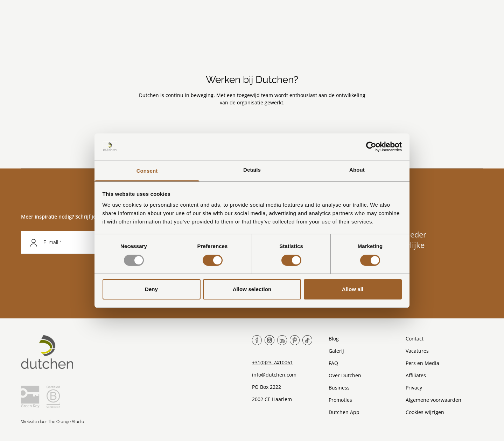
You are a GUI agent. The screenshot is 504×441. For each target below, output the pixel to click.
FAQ (333, 363)
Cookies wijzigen (425, 412)
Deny (151, 289)
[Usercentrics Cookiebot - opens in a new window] (371, 147)
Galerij (336, 351)
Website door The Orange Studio (52, 422)
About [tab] (357, 170)
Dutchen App (344, 412)
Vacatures (417, 351)
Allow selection (252, 289)
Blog (334, 339)
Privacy (414, 388)
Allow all (353, 289)
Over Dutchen (345, 375)
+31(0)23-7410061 (272, 362)
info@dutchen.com (274, 375)
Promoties (340, 400)
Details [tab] (252, 170)
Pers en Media (422, 363)
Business (339, 388)
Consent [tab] (147, 171)
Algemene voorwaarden (433, 400)
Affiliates (416, 375)
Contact (415, 339)
